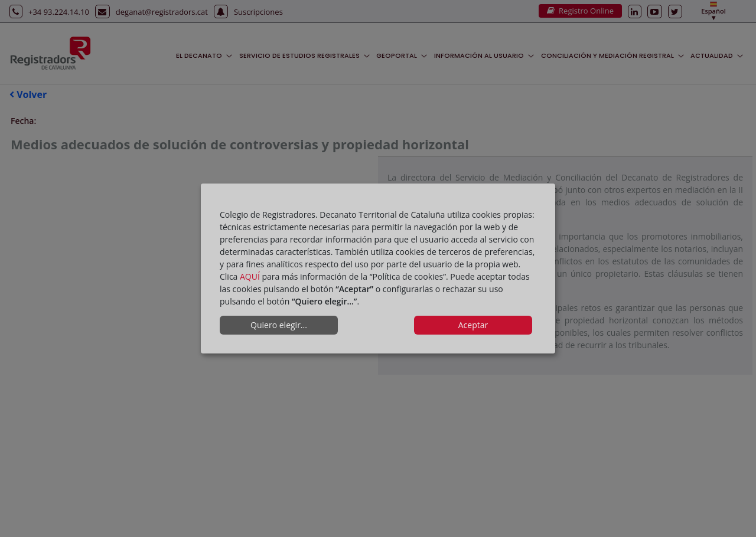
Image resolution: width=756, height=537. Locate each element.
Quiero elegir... (279, 325)
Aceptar (473, 325)
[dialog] (378, 268)
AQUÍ (250, 276)
